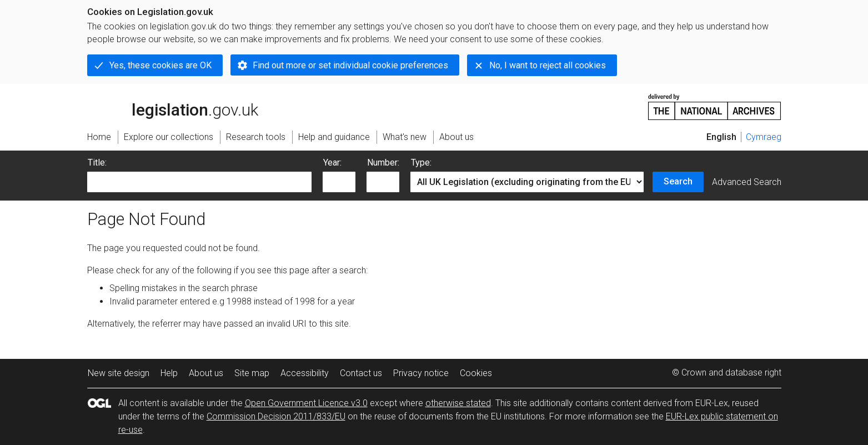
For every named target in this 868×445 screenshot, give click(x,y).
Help (169, 373)
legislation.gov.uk (173, 106)
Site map (252, 373)
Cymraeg (764, 137)
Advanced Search (747, 182)
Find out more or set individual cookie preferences (350, 65)
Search (678, 181)
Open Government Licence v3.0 (306, 403)
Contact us (361, 373)
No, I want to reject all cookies (548, 65)
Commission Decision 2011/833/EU (276, 416)
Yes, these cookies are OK (160, 65)
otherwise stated (458, 403)
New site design (119, 373)
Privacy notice (421, 373)
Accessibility (305, 373)
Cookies (476, 373)
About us (206, 373)
